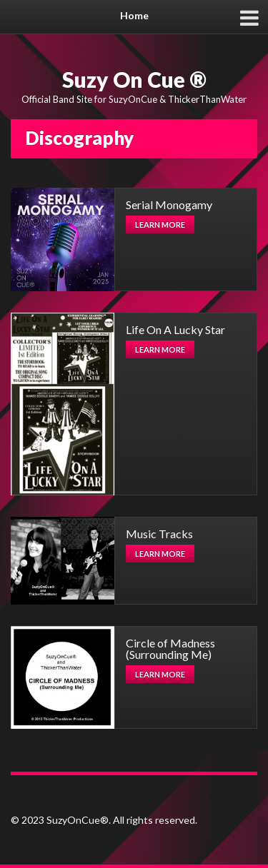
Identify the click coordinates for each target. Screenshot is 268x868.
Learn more (160, 224)
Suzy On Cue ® (134, 79)
